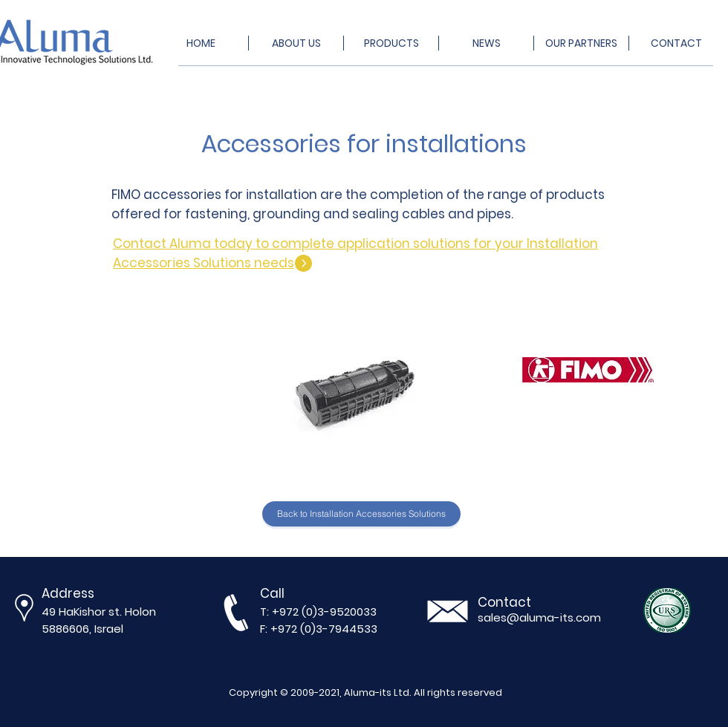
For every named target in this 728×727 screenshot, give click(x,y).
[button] (361, 382)
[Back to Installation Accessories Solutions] (361, 514)
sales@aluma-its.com (539, 617)
